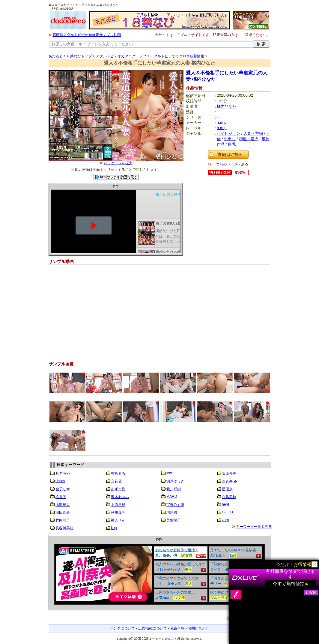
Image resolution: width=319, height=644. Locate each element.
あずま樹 (118, 489)
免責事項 (177, 628)
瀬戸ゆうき (175, 481)
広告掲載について (153, 628)
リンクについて (122, 628)
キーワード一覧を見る (254, 527)
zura (225, 520)
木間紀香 (63, 505)
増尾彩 (172, 512)
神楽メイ (118, 520)
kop (114, 528)
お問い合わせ (198, 628)
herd (225, 504)
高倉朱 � (230, 482)
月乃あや (63, 473)
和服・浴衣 (249, 139)
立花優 (116, 481)
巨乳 (232, 144)
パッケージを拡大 (118, 163)
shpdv (60, 481)
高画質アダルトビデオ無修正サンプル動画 (87, 35)
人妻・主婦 (253, 133)
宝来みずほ (175, 505)
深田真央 (63, 512)
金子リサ (63, 489)
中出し (230, 139)
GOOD (227, 512)
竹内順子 (63, 520)
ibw (169, 473)
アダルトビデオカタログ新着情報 (177, 56)
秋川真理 (118, 512)
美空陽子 (174, 520)
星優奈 (227, 489)
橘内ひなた (227, 106)
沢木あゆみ (120, 497)
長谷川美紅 (64, 528)
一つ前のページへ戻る (230, 164)
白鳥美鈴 (229, 497)
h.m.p (222, 122)
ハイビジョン (228, 133)
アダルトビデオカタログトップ (121, 56)
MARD (172, 497)
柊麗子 (61, 497)
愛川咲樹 (174, 489)
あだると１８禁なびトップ (70, 56)
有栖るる (118, 473)
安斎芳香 (229, 473)
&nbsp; (159, 574)
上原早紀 (118, 505)
